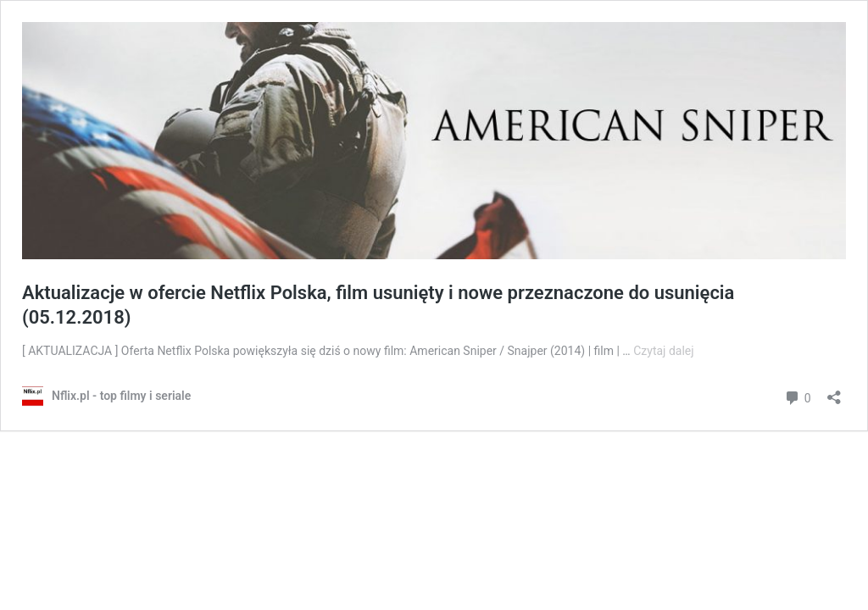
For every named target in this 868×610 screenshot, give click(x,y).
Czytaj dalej (663, 351)
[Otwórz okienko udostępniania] (834, 392)
